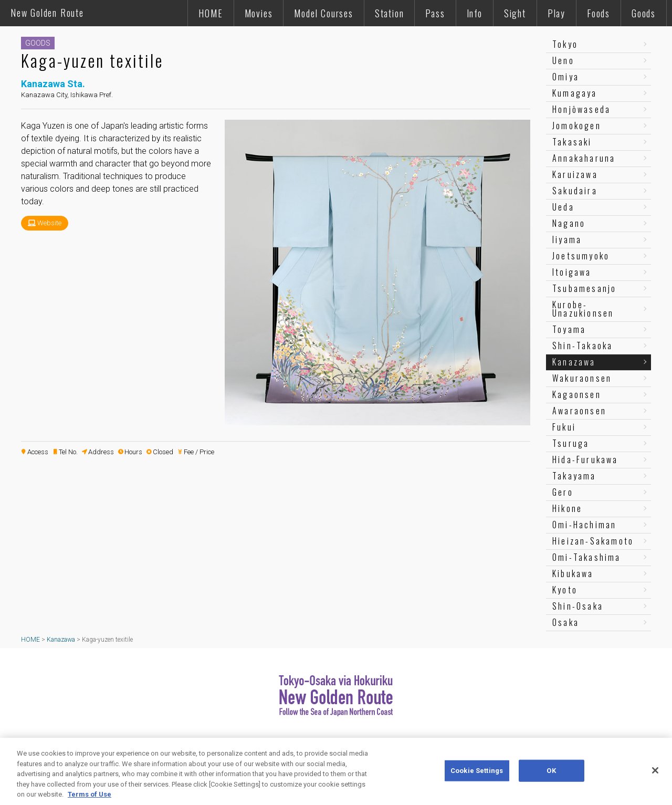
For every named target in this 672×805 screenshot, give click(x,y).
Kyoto (565, 590)
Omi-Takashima (587, 557)
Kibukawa (573, 573)
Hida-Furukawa (585, 459)
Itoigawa (572, 272)
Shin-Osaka (578, 606)
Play (556, 13)
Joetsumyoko (581, 256)
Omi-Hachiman (584, 525)
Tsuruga (571, 443)
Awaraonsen (579, 411)
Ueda (563, 207)
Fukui (564, 427)
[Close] (655, 770)
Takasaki (572, 142)
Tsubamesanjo (584, 288)
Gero (563, 492)
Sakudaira (575, 191)
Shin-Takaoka (582, 346)
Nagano (569, 223)
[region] (336, 771)
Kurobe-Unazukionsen (583, 309)
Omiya (566, 77)
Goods (644, 13)
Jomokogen (577, 126)
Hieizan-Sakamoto (593, 541)
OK (551, 771)
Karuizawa (575, 174)
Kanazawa (574, 362)
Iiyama (567, 239)
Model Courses (323, 13)
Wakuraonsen (582, 378)
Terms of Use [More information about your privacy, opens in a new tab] (90, 794)
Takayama (574, 476)
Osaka (566, 622)
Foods (598, 13)
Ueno (563, 60)
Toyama (569, 329)
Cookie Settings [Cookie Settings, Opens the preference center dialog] (477, 771)
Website (49, 223)
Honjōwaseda (581, 109)
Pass (435, 13)
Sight (515, 13)
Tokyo (565, 44)
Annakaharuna (584, 158)
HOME (211, 13)
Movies (259, 13)
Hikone (567, 508)
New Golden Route (47, 13)
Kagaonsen (577, 394)
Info (475, 13)
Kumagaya (575, 93)
